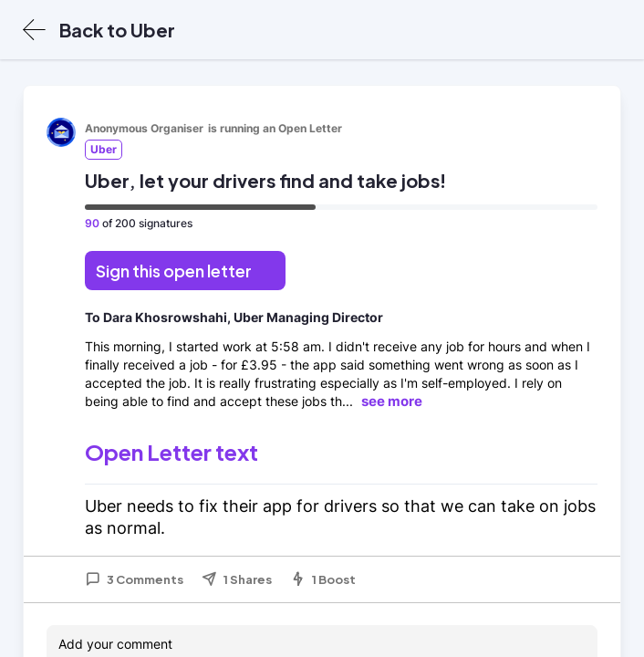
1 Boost (323, 579)
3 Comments (134, 579)
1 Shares (237, 579)
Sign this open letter (174, 271)
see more (392, 401)
